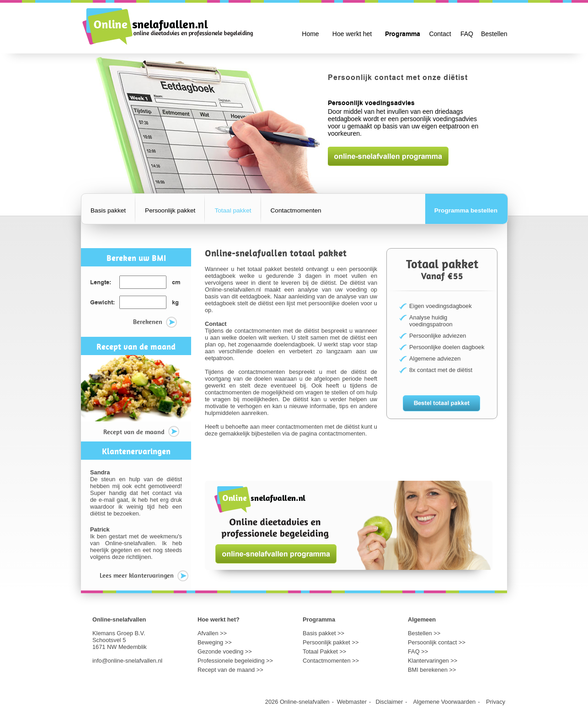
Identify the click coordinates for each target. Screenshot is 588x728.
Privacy (496, 702)
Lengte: (101, 282)
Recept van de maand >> (230, 670)
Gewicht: (102, 303)
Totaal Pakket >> (324, 651)
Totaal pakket (233, 210)
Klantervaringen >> (433, 661)
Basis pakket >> (323, 633)
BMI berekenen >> (432, 670)
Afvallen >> (212, 633)
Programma (403, 34)
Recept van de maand (141, 433)
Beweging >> (215, 642)
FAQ (467, 34)
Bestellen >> (424, 633)
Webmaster (352, 702)
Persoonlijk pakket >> (331, 642)
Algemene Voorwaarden (445, 702)
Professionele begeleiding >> (235, 661)
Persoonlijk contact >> (437, 642)
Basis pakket (108, 210)
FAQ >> (418, 651)
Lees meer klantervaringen (144, 577)
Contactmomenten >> (331, 661)
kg (175, 303)
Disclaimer (390, 702)
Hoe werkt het (352, 34)
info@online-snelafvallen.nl (127, 661)
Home (310, 34)
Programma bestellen (466, 210)
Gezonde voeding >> (225, 651)
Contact (440, 34)
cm (176, 282)
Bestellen (494, 34)
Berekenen (155, 323)
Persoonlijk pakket (170, 210)
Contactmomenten (296, 210)
